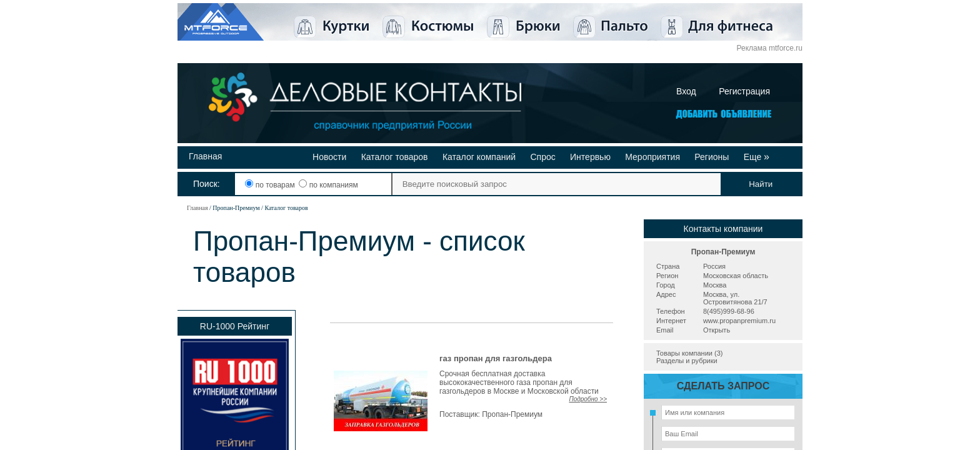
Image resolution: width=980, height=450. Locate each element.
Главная (205, 156)
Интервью (590, 157)
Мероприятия (652, 157)
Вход (686, 91)
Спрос (542, 157)
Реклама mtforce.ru (770, 48)
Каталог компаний (479, 157)
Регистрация (744, 91)
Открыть (717, 330)
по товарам (271, 185)
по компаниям (328, 185)
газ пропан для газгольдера (496, 358)
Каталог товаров (395, 157)
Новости (329, 157)
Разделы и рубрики (687, 361)
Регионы (712, 157)
